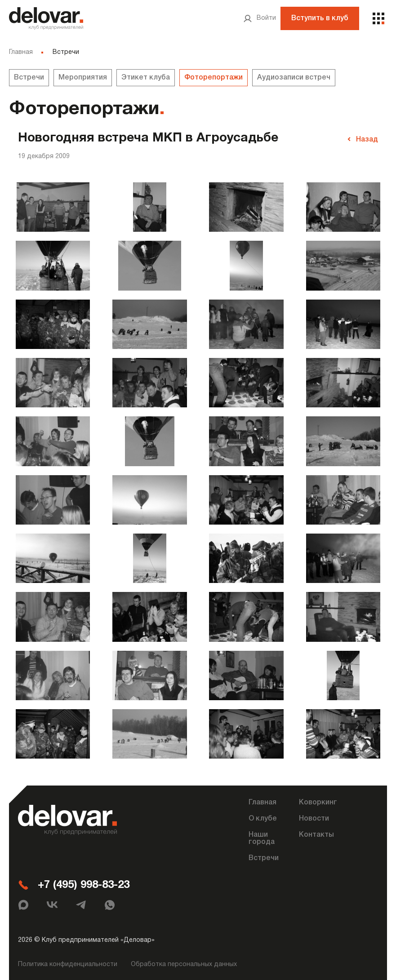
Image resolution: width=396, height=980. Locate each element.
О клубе (263, 817)
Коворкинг (318, 801)
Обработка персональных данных (184, 963)
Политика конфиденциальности (68, 963)
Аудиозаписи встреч (294, 78)
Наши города (262, 837)
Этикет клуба (146, 78)
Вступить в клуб (320, 18)
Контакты (316, 834)
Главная (21, 52)
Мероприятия (83, 78)
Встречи (29, 78)
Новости (314, 817)
